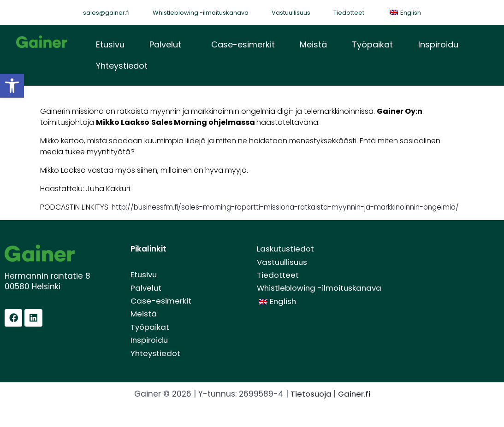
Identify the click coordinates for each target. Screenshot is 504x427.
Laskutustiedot (286, 262)
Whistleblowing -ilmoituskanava (201, 13)
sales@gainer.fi (106, 13)
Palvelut (165, 45)
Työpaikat (372, 45)
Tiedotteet (349, 13)
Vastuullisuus (291, 13)
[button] (168, 45)
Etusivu (110, 45)
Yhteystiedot (122, 67)
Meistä (313, 45)
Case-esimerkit (243, 45)
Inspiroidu (437, 45)
